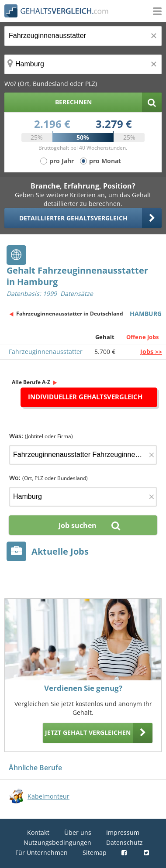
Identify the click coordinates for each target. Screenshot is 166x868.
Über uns (78, 832)
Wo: (48, 478)
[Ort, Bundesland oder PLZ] (83, 64)
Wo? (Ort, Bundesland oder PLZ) (51, 84)
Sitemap (95, 853)
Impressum (123, 832)
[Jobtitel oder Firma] (83, 455)
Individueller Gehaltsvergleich (85, 397)
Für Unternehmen (41, 853)
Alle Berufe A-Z (31, 382)
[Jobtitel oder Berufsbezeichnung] (83, 36)
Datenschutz (125, 842)
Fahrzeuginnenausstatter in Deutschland (70, 314)
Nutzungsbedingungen (57, 842)
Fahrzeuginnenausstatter (46, 352)
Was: (41, 436)
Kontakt (38, 832)
